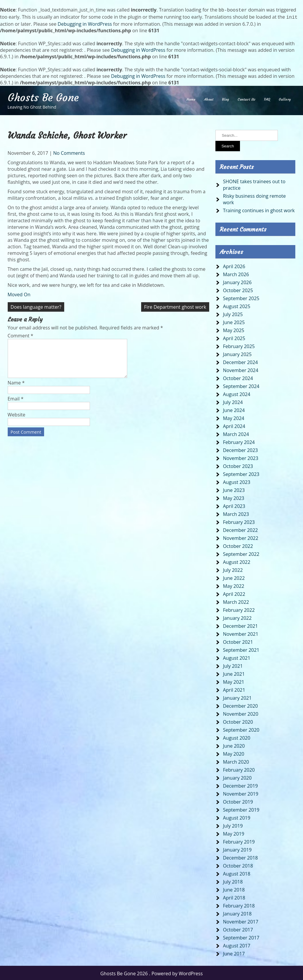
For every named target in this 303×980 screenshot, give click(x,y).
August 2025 (237, 305)
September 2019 (241, 809)
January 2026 (237, 281)
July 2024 (233, 401)
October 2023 (238, 465)
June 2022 (234, 577)
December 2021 (240, 625)
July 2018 (233, 881)
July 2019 (233, 825)
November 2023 (241, 457)
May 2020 (233, 753)
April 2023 (234, 505)
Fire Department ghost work (175, 306)
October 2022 (238, 545)
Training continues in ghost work (259, 209)
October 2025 (238, 289)
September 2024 (241, 385)
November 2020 (241, 713)
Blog (225, 98)
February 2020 (239, 769)
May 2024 (233, 417)
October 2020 (238, 721)
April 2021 (234, 689)
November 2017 (241, 921)
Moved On (19, 293)
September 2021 (241, 649)
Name (16, 389)
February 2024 (239, 441)
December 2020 (240, 705)
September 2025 (241, 297)
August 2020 (237, 737)
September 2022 (241, 553)
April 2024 (234, 425)
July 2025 (233, 313)
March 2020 (236, 761)
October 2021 (238, 641)
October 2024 (238, 377)
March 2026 (236, 273)
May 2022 (233, 585)
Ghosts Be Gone (43, 96)
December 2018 (240, 857)
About (209, 98)
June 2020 (234, 745)
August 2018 (237, 873)
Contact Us (246, 98)
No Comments (69, 152)
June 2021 (234, 673)
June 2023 (234, 489)
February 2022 (239, 609)
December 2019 (240, 785)
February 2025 (239, 345)
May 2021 (233, 681)
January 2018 (237, 913)
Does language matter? (36, 306)
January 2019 (237, 849)
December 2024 (240, 361)
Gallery (285, 98)
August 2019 (237, 817)
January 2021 (237, 697)
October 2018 (238, 865)
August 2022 (237, 561)
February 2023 (239, 521)
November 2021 (241, 633)
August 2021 (237, 657)
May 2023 (233, 497)
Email (16, 405)
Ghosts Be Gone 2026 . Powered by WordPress (151, 972)
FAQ (267, 98)
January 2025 (237, 353)
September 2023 (241, 473)
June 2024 (234, 409)
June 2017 (234, 952)
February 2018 (239, 905)
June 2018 (234, 889)
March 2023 (236, 513)
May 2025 (233, 329)
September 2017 (241, 936)
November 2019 (241, 793)
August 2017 (237, 944)
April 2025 (234, 337)
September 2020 (241, 729)
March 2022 (236, 601)
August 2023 (237, 481)
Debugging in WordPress (85, 23)
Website (17, 421)
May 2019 (233, 833)
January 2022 (237, 617)
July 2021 (233, 665)
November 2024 (241, 369)
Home (191, 98)
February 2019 (239, 841)
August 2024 (237, 393)
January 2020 (237, 777)
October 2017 (238, 928)
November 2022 (241, 537)
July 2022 (233, 569)
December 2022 (240, 529)
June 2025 (234, 321)
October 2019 (238, 801)
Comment (21, 334)
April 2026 (234, 265)
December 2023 (240, 449)
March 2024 (236, 433)
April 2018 (234, 897)
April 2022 (234, 593)
